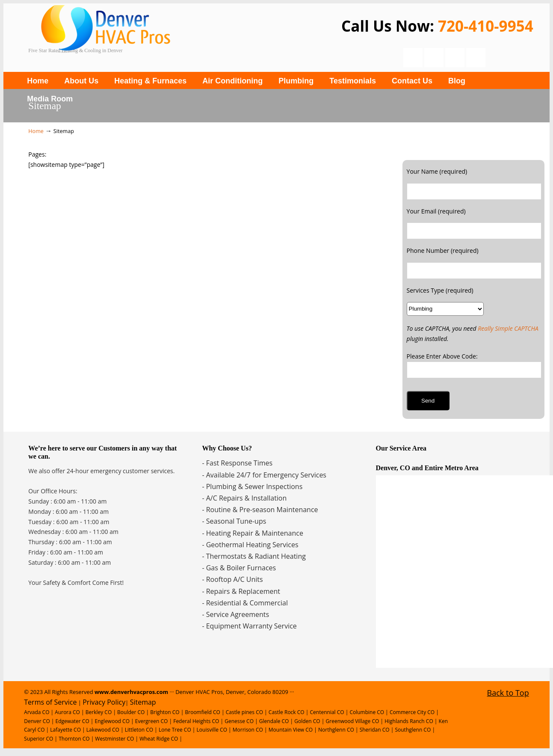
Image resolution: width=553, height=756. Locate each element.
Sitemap (143, 702)
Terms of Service (50, 702)
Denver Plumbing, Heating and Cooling (157, 35)
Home (36, 131)
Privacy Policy (104, 702)
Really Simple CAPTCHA (508, 328)
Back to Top (508, 693)
